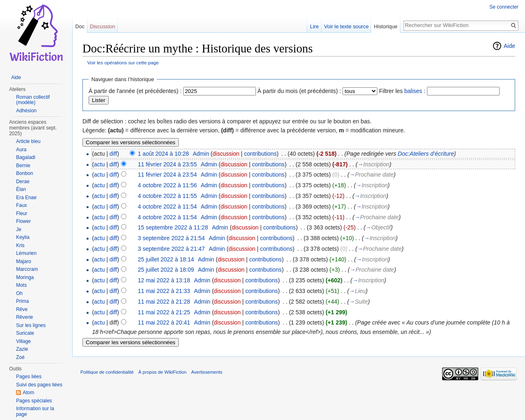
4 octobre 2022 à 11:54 (167, 207)
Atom (28, 393)
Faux (22, 205)
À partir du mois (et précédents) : (299, 91)
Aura (21, 150)
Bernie (23, 166)
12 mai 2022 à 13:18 (164, 280)
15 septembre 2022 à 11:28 (173, 227)
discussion (226, 154)
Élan (21, 189)
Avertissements (207, 372)
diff (113, 154)
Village (23, 341)
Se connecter (504, 7)
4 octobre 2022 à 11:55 (167, 196)
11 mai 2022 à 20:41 (164, 322)
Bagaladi (26, 157)
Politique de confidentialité (107, 372)
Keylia (23, 237)
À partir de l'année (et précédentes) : (135, 91)
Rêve (22, 309)
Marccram (27, 269)
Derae (23, 182)
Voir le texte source (346, 26)
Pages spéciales (34, 401)
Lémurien (26, 253)
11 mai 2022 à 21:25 (164, 312)
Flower (23, 221)
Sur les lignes (31, 325)
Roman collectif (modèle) (33, 100)
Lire (314, 26)
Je (19, 229)
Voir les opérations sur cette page (123, 62)
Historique (386, 26)
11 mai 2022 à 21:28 (164, 302)
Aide (509, 46)
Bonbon (24, 173)
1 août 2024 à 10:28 (163, 154)
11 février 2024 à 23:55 (167, 164)
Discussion (103, 26)
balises (413, 91)
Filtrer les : (402, 91)
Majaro (24, 261)
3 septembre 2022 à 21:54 (171, 238)
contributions (260, 154)
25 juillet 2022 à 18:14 (166, 259)
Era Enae (26, 198)
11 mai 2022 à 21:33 (164, 291)
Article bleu (28, 141)
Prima (22, 301)
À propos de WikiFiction (162, 372)
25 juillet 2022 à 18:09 (166, 270)
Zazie (22, 349)
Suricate (25, 333)
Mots (21, 285)
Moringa (25, 277)
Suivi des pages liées (39, 385)
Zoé (20, 357)
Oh (19, 293)
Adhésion (26, 111)
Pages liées (29, 377)
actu (99, 164)
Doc (80, 26)
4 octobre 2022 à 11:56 (167, 185)
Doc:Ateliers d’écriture (426, 154)
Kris (20, 245)
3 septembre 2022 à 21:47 (171, 249)
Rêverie (24, 317)
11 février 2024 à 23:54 (167, 175)
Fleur (22, 213)
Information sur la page (35, 411)
